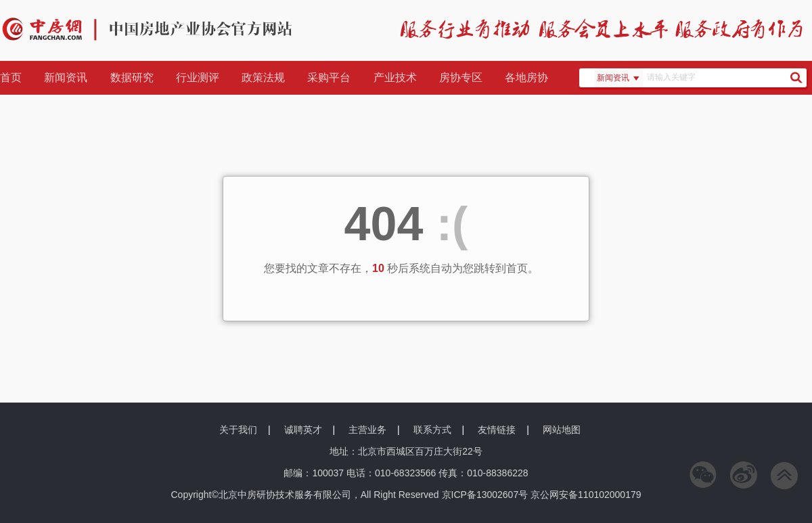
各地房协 (526, 77)
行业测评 (198, 77)
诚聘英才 (303, 430)
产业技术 (395, 77)
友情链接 (497, 430)
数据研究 (132, 77)
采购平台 (329, 77)
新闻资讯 (66, 77)
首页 (11, 77)
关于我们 (238, 430)
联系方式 (432, 430)
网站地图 (562, 430)
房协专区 (461, 77)
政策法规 (263, 77)
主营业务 (367, 430)
